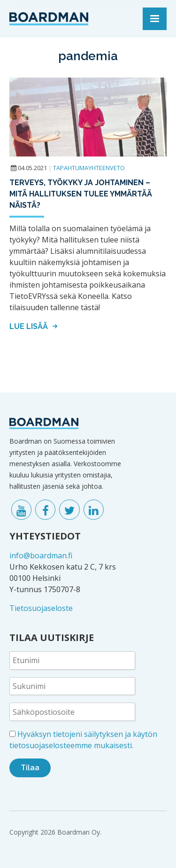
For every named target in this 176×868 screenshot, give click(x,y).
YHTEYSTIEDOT (45, 536)
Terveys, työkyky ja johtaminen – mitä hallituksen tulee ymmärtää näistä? (81, 194)
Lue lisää (35, 326)
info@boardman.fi (41, 555)
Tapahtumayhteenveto (89, 168)
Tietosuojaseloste (41, 608)
